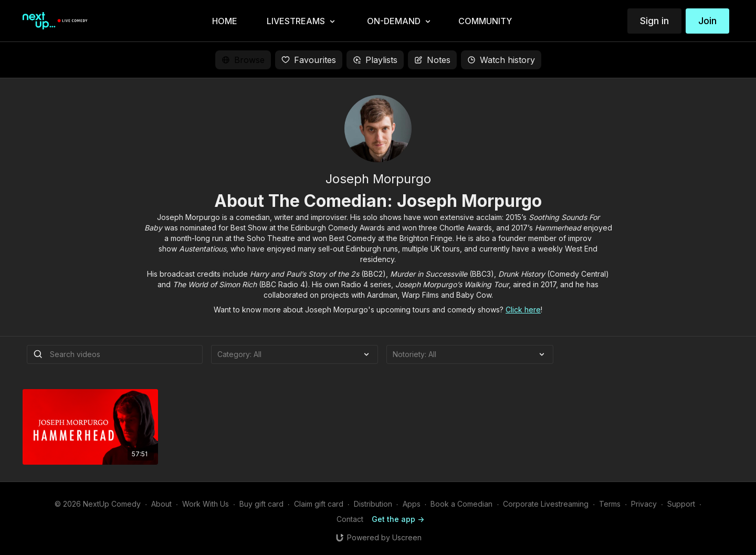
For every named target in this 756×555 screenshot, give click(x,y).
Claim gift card (319, 504)
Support (681, 504)
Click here (523, 310)
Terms (610, 504)
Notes (432, 60)
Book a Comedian (461, 504)
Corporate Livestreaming (546, 504)
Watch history (501, 60)
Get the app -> (398, 519)
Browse (243, 60)
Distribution (373, 504)
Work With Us (206, 504)
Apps (412, 504)
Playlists (375, 60)
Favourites (309, 60)
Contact (350, 519)
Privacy (644, 504)
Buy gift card (261, 504)
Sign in (654, 21)
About (161, 504)
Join (707, 21)
